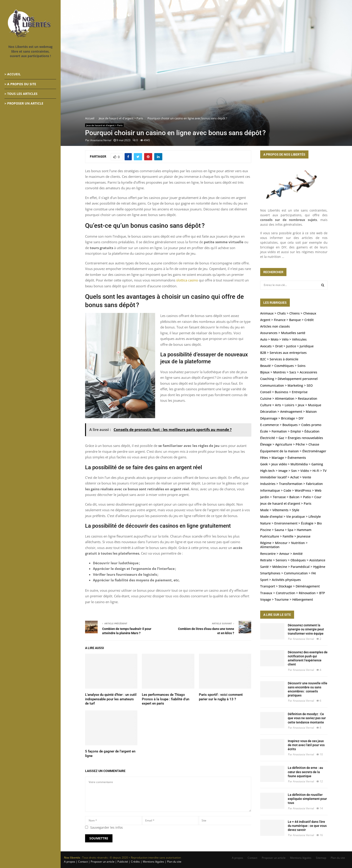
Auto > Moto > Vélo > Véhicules (283, 339)
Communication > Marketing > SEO (286, 385)
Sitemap (321, 858)
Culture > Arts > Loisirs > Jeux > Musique (291, 405)
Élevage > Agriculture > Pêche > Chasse (290, 444)
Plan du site (174, 862)
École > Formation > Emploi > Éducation (290, 431)
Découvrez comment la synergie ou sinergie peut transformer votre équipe (306, 629)
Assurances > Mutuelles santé (283, 333)
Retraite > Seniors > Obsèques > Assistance (293, 560)
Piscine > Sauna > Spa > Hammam (286, 530)
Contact (252, 858)
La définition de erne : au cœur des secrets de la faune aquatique (305, 772)
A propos (238, 858)
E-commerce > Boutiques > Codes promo (291, 425)
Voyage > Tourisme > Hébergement (287, 599)
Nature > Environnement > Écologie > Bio (291, 523)
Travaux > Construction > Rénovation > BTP (293, 593)
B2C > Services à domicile (279, 359)
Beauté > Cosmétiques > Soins (283, 366)
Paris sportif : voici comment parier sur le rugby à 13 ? (221, 697)
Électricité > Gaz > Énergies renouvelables (292, 438)
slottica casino (187, 280)
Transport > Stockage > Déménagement (290, 586)
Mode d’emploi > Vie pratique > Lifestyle (290, 517)
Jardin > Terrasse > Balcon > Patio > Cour (291, 497)
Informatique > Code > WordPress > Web (291, 490)
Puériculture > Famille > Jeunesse (285, 536)
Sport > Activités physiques (280, 580)
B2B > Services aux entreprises (283, 353)
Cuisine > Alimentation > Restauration (289, 398)
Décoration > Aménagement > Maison (288, 412)
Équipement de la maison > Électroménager (293, 451)
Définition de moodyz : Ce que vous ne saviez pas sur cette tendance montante (307, 718)
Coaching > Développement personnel (289, 379)
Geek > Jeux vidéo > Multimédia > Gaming (292, 464)
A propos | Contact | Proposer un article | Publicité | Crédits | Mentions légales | (115, 862)
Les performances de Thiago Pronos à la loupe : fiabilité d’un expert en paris (166, 699)
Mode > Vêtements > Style (280, 510)
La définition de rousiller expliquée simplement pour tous (307, 799)
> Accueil (13, 74)
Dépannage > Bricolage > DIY (282, 418)
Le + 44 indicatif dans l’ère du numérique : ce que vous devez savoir (307, 826)
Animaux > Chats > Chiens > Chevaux (288, 313)
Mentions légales (301, 858)
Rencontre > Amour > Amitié (281, 554)
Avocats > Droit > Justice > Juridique (287, 346)
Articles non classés (275, 326)
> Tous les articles (21, 94)
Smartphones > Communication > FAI (288, 573)
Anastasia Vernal (101, 140)
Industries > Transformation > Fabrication (291, 484)
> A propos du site (20, 84)
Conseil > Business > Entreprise (284, 392)
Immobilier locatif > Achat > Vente (286, 477)
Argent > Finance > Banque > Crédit (287, 320)
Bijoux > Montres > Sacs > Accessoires (289, 372)
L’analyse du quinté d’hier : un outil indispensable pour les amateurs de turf (111, 699)
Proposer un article (274, 858)
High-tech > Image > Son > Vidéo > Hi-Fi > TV (293, 471)
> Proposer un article (24, 103)
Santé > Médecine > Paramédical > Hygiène (293, 567)
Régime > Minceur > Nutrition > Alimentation (284, 545)
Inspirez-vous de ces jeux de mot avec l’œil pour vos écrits (306, 745)
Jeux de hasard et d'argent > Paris (104, 125)
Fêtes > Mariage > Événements (283, 458)
